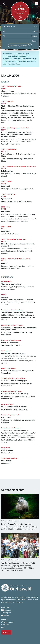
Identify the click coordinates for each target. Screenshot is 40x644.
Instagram (6, 613)
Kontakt (4, 620)
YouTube (5, 615)
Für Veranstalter (7, 622)
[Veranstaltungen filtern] (20, 46)
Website (5, 608)
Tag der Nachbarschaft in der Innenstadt (18, 563)
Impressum (5, 625)
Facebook (6, 610)
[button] (37, 3)
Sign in (6, 632)
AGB (3, 627)
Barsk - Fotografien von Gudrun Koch (17, 524)
